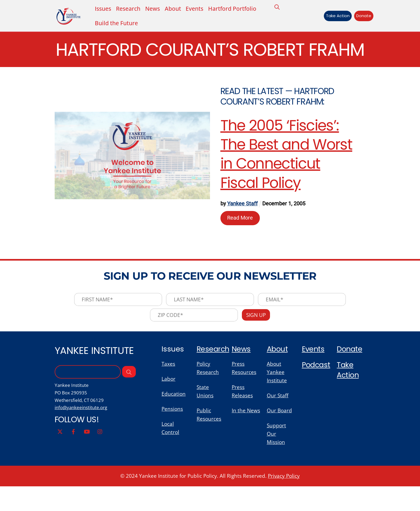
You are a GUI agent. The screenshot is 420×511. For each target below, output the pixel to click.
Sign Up (257, 336)
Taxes (169, 386)
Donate (362, 16)
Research (213, 370)
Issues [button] (104, 9)
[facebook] (73, 454)
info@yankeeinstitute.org (83, 431)
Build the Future (118, 23)
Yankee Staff (243, 223)
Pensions (173, 432)
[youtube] (87, 454)
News (156, 9)
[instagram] (100, 454)
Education (174, 417)
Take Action (336, 16)
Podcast (317, 387)
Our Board (280, 434)
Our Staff (278, 418)
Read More (241, 237)
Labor (169, 401)
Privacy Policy (286, 500)
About (177, 9)
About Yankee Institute (277, 395)
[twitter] (60, 454)
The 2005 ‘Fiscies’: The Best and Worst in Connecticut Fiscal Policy (287, 174)
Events (200, 9)
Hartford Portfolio (238, 9)
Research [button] (130, 9)
